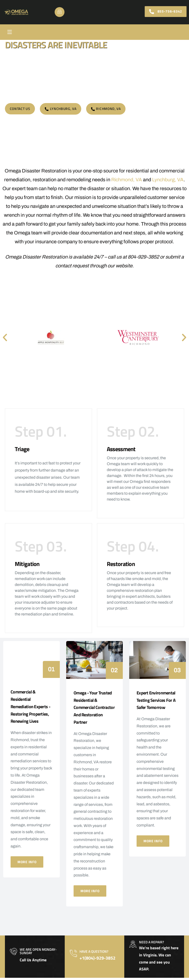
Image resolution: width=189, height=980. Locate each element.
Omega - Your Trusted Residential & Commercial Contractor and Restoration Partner (94, 709)
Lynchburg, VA (168, 180)
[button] (5, 337)
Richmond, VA (127, 180)
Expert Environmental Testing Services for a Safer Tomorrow (156, 702)
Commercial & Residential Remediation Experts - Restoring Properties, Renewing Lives (30, 709)
